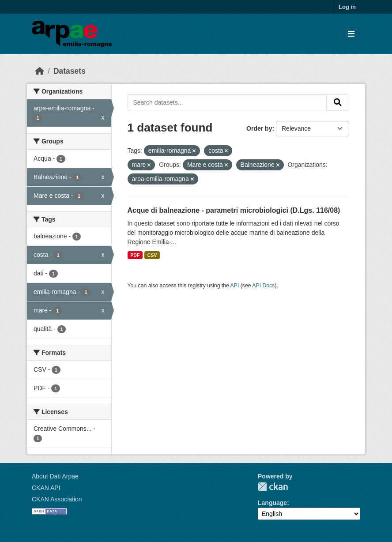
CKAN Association (57, 499)
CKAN (273, 487)
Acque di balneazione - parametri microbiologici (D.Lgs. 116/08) (234, 210)
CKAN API (46, 488)
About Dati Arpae (55, 476)
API (235, 286)
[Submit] (338, 102)
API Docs (263, 286)
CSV (152, 255)
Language (272, 503)
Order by (259, 128)
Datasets (70, 71)
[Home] (40, 71)
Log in (347, 7)
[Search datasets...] (227, 102)
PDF (135, 255)
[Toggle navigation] (351, 34)
